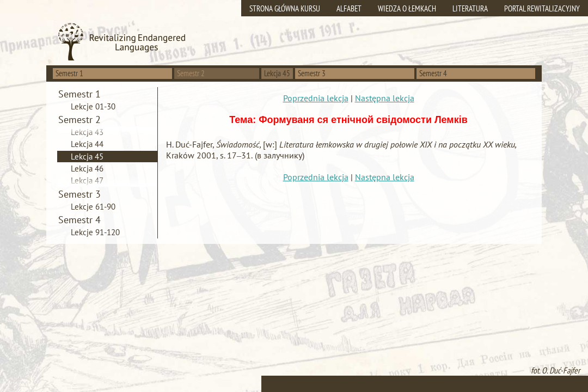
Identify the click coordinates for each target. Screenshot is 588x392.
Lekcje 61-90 (93, 207)
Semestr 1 (69, 73)
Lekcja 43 (87, 132)
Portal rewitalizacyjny (542, 8)
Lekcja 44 (87, 144)
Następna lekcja (385, 98)
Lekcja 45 (87, 157)
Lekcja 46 (87, 169)
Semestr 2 (191, 73)
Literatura (470, 8)
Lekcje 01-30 (93, 106)
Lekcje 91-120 (95, 232)
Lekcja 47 (87, 180)
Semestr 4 (433, 73)
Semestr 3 (312, 73)
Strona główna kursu (285, 8)
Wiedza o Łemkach (407, 8)
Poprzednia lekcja (316, 98)
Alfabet (349, 8)
